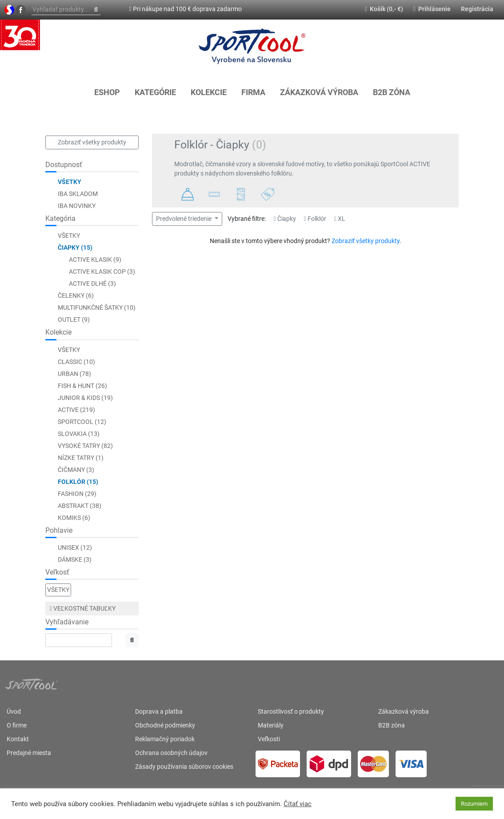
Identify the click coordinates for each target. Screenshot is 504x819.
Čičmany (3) (76, 470)
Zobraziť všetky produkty (92, 142)
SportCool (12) (82, 422)
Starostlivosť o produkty (291, 711)
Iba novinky (77, 206)
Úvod (14, 711)
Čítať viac (298, 804)
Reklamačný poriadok (165, 739)
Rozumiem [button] (474, 804)
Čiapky (285, 219)
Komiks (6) (74, 518)
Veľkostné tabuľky (83, 608)
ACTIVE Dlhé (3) (92, 284)
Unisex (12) (75, 547)
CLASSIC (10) (76, 362)
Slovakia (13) (79, 434)
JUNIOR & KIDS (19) (85, 398)
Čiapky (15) (75, 248)
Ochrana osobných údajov (171, 753)
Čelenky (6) (76, 296)
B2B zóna (392, 92)
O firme (17, 725)
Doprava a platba (159, 711)
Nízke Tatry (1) (81, 458)
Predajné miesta (29, 753)
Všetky (70, 182)
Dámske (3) (75, 559)
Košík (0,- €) (384, 9)
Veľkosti (269, 739)
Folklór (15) (78, 482)
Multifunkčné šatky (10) (97, 308)
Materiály (271, 725)
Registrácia (477, 9)
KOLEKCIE (209, 92)
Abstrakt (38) (80, 506)
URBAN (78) (74, 374)
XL (340, 219)
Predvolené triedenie (184, 219)
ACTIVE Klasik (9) (95, 260)
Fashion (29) (77, 494)
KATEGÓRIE (155, 92)
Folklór (315, 219)
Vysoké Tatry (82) (85, 446)
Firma (253, 92)
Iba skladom (78, 194)
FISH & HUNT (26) (82, 386)
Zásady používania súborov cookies (184, 767)
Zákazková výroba (319, 92)
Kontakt (18, 739)
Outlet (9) (74, 320)
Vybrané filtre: (247, 219)
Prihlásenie (432, 9)
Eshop (107, 92)
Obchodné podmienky (165, 725)
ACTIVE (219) (76, 410)
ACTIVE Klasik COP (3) (102, 272)
